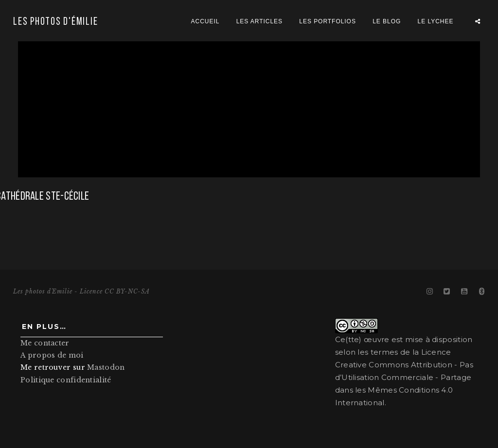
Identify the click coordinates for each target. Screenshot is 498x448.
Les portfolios (328, 21)
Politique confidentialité (66, 380)
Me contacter (45, 343)
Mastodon (106, 367)
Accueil (205, 21)
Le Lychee (436, 21)
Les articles (259, 21)
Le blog (387, 21)
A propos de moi (52, 355)
